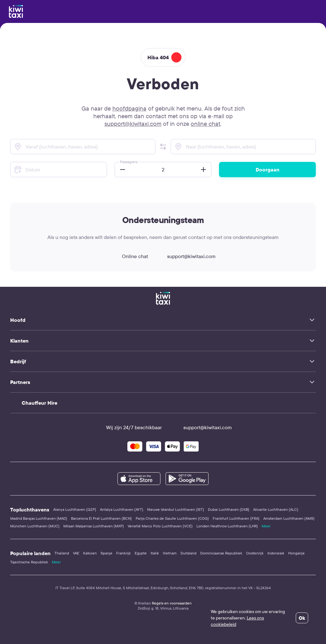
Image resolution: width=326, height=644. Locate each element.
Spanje (106, 553)
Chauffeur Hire (39, 403)
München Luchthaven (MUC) (35, 526)
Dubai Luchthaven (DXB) (229, 509)
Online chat (129, 256)
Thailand (62, 553)
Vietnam (170, 553)
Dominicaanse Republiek (221, 553)
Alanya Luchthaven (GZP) (75, 509)
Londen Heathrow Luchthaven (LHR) (227, 526)
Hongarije (296, 553)
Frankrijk (124, 553)
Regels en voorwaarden (172, 603)
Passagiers (129, 162)
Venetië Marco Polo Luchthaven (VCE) (160, 526)
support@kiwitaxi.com (133, 124)
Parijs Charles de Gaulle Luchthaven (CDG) (172, 518)
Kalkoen (90, 553)
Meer (266, 526)
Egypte (141, 553)
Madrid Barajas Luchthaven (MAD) (39, 518)
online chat (206, 124)
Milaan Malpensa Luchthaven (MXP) (94, 526)
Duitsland (188, 553)
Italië (155, 553)
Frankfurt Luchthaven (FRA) (236, 518)
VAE (76, 553)
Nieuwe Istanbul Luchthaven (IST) (176, 509)
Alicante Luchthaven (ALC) (276, 509)
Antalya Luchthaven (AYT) (122, 509)
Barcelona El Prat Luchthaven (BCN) (101, 518)
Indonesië (276, 553)
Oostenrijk (255, 553)
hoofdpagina (129, 108)
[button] (163, 147)
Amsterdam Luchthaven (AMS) (289, 518)
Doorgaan (268, 170)
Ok (302, 618)
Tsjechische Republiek (29, 562)
